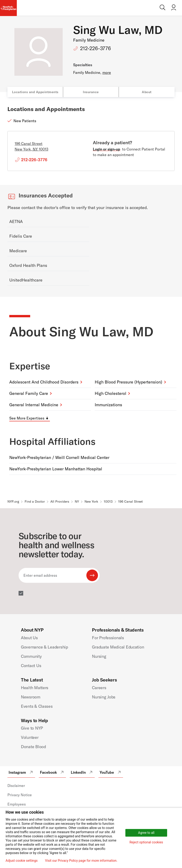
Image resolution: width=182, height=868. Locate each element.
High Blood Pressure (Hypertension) (128, 382)
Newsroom (31, 697)
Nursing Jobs (104, 697)
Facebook (52, 772)
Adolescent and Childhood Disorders (44, 382)
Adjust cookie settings (22, 861)
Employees (17, 804)
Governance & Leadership (44, 647)
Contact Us (31, 666)
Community (31, 656)
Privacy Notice (20, 795)
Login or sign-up (107, 149)
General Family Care (29, 393)
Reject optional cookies (146, 842)
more (107, 72)
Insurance (91, 92)
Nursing (99, 656)
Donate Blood (33, 747)
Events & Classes (37, 706)
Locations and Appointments (35, 92)
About (147, 92)
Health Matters (35, 688)
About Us (29, 638)
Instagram (21, 772)
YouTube (111, 772)
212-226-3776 (96, 48)
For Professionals (108, 638)
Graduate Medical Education (118, 647)
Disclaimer (16, 786)
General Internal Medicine (34, 405)
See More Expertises (27, 418)
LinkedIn (82, 772)
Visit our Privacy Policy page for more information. (81, 861)
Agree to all (146, 833)
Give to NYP (32, 728)
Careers (99, 688)
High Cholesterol (110, 393)
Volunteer (30, 737)
